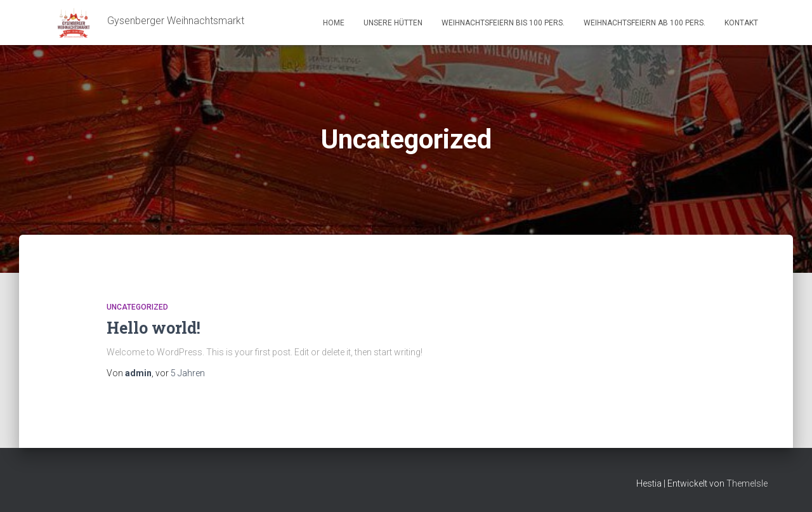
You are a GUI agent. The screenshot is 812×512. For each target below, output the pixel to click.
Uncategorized (137, 307)
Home (334, 23)
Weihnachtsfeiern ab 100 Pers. (645, 23)
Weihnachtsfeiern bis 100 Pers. (503, 23)
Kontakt (741, 23)
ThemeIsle (747, 483)
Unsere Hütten (393, 23)
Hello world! (154, 328)
